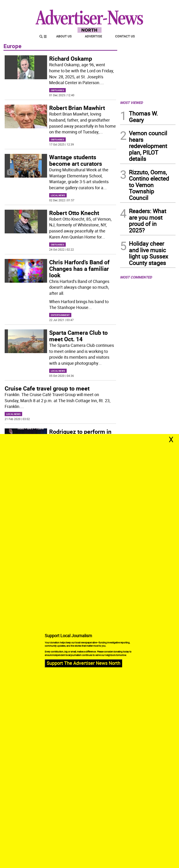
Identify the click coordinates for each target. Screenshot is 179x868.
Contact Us (125, 36)
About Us (64, 36)
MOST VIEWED (131, 103)
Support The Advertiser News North (83, 663)
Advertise (93, 36)
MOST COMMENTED (136, 277)
